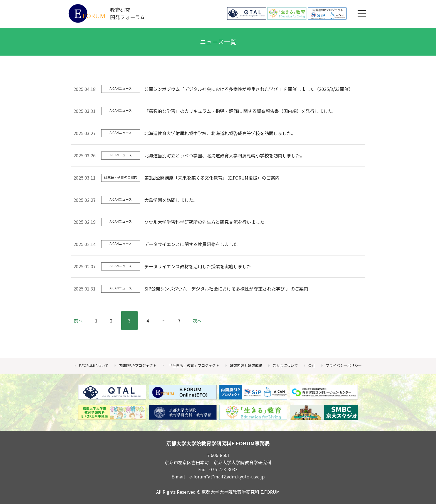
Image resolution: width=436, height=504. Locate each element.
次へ (197, 321)
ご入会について (285, 365)
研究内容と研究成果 (246, 365)
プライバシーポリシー (344, 365)
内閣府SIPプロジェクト (138, 365)
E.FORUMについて (94, 365)
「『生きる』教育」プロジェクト (193, 365)
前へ (78, 321)
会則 (312, 365)
